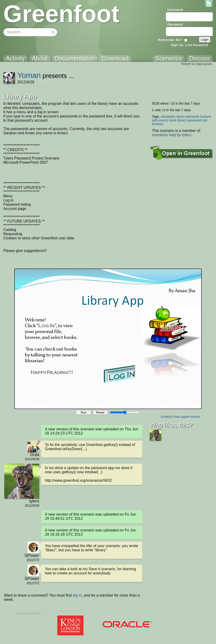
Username (175, 10)
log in (77, 595)
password (194, 120)
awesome (192, 117)
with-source (160, 120)
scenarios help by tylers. (172, 135)
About (19, 613)
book (173, 120)
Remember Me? (170, 40)
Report (186, 64)
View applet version (187, 417)
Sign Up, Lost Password (190, 45)
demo (180, 117)
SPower (32, 556)
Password (175, 25)
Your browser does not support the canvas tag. (108, 339)
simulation (168, 117)
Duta (35, 455)
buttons (206, 117)
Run (83, 412)
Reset (100, 412)
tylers (34, 501)
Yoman (29, 75)
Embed (166, 417)
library (182, 120)
